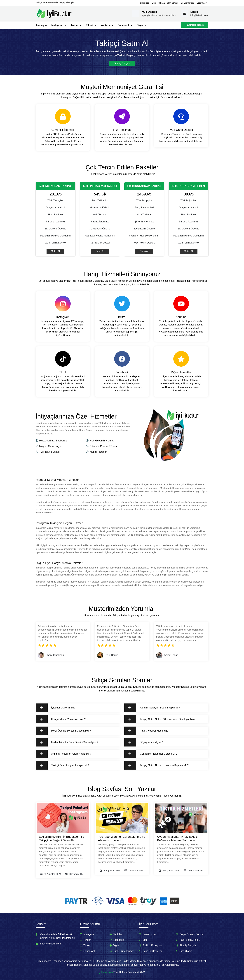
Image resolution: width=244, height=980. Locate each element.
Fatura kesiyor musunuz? (148, 731)
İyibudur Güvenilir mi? (57, 708)
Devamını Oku (75, 874)
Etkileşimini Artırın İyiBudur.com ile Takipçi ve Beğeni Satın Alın (61, 838)
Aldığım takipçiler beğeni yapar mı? (154, 708)
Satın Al (55, 251)
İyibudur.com (106, 972)
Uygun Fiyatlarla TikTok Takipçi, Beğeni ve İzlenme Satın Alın (178, 838)
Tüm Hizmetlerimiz (123, 951)
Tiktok (91, 25)
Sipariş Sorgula (188, 3)
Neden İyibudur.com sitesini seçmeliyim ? (69, 742)
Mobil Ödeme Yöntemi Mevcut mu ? (65, 731)
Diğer (141, 25)
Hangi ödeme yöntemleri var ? (63, 719)
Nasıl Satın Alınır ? (190, 940)
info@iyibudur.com (199, 15)
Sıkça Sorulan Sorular (168, 3)
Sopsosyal (89, 951)
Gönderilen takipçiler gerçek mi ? (153, 754)
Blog (154, 3)
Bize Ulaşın (202, 3)
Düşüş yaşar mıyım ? (146, 742)
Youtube (107, 25)
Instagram (59, 25)
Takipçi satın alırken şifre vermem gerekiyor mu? (162, 719)
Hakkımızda (144, 3)
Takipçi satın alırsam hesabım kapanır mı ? (158, 765)
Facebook (125, 25)
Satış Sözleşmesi (152, 951)
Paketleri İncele (195, 25)
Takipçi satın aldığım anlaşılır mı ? (65, 765)
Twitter (76, 25)
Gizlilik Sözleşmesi (153, 945)
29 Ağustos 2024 (51, 874)
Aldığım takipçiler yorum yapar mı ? (65, 754)
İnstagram (89, 934)
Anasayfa (41, 25)
